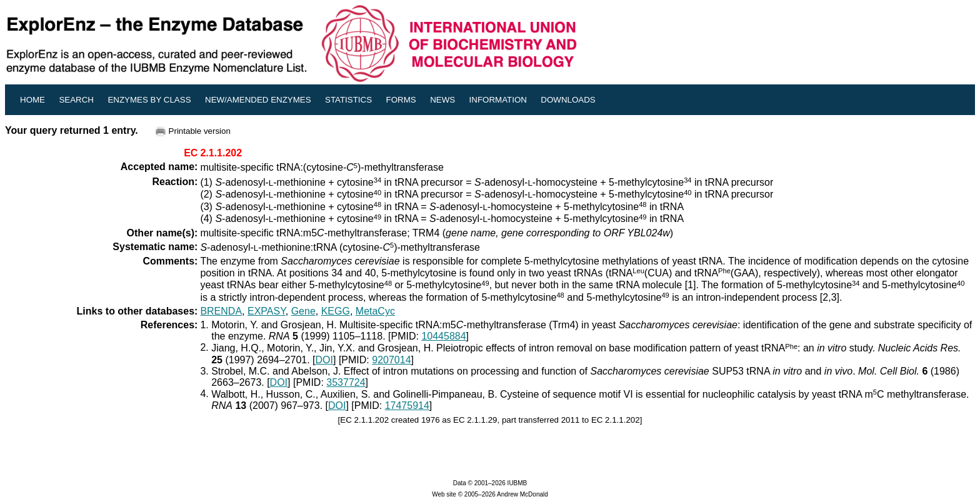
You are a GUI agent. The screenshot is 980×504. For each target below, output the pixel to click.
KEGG (336, 311)
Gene (303, 311)
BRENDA (221, 311)
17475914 (407, 406)
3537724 (346, 382)
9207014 (391, 360)
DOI (324, 360)
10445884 (443, 336)
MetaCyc (375, 311)
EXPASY (267, 311)
